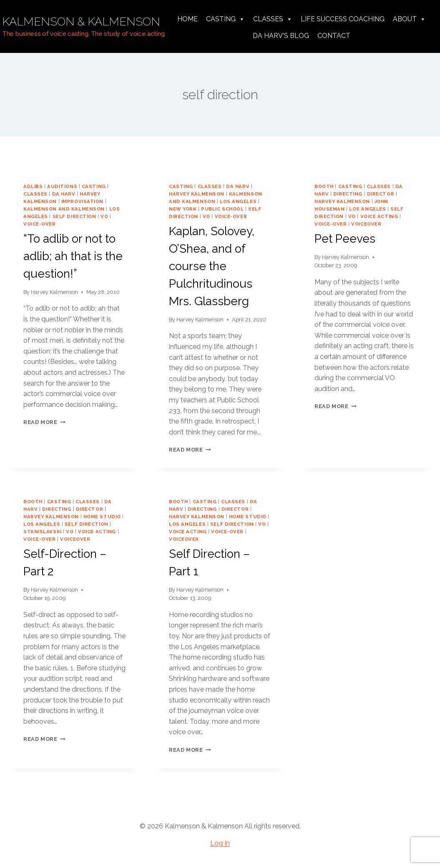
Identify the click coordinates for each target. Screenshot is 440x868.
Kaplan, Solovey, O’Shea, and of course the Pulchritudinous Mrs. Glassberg (212, 266)
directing (348, 194)
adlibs (33, 186)
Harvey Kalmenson (54, 292)
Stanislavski (43, 532)
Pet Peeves (345, 239)
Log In (220, 843)
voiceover (366, 224)
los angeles (238, 201)
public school (222, 209)
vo (104, 216)
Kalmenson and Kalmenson (64, 209)
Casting (225, 19)
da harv (64, 194)
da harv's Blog (281, 36)
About (409, 19)
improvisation (82, 201)
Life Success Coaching (343, 19)
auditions (62, 186)
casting (94, 186)
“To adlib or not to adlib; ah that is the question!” (73, 256)
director (381, 194)
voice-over (40, 224)
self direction (74, 216)
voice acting (379, 216)
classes (35, 194)
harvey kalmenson (197, 194)
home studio (102, 517)
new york (183, 209)
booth (324, 186)
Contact (334, 36)
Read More (44, 422)
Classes (273, 19)
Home (187, 19)
